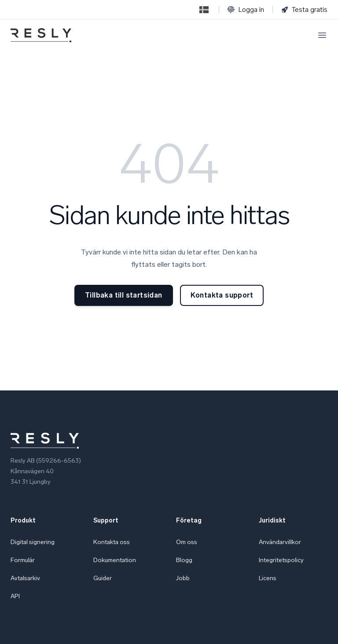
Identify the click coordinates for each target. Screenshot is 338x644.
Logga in (246, 9)
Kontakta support (222, 295)
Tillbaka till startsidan (124, 295)
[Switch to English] (204, 10)
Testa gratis (304, 9)
